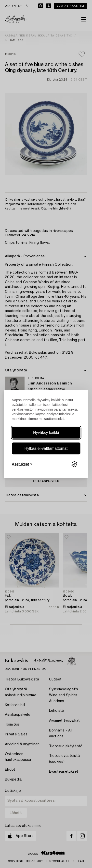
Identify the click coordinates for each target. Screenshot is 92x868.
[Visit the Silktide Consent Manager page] (74, 464)
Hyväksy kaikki (46, 433)
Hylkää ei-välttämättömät (46, 448)
